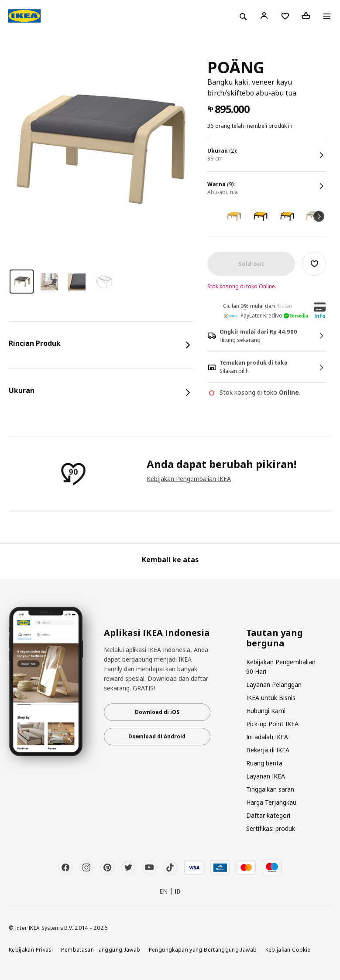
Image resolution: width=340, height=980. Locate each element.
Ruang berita (264, 763)
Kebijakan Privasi (31, 949)
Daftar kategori (268, 815)
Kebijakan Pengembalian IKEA (189, 479)
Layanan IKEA (266, 776)
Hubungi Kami (266, 711)
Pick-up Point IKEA (272, 724)
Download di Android (157, 736)
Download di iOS (157, 712)
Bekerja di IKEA (268, 750)
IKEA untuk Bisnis (271, 698)
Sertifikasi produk (271, 828)
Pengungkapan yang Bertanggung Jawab (203, 949)
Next (319, 216)
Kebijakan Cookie (288, 949)
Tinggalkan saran (270, 789)
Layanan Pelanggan (274, 685)
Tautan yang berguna (275, 638)
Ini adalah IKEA (267, 737)
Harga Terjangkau (271, 802)
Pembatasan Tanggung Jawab (101, 949)
